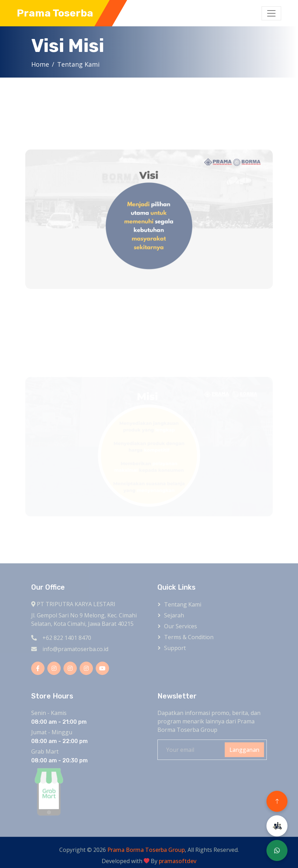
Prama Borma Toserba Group (146, 850)
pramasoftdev (178, 861)
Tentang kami (183, 604)
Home (41, 64)
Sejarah (174, 615)
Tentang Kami (79, 64)
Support (175, 648)
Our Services (181, 626)
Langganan (244, 750)
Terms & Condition (189, 637)
